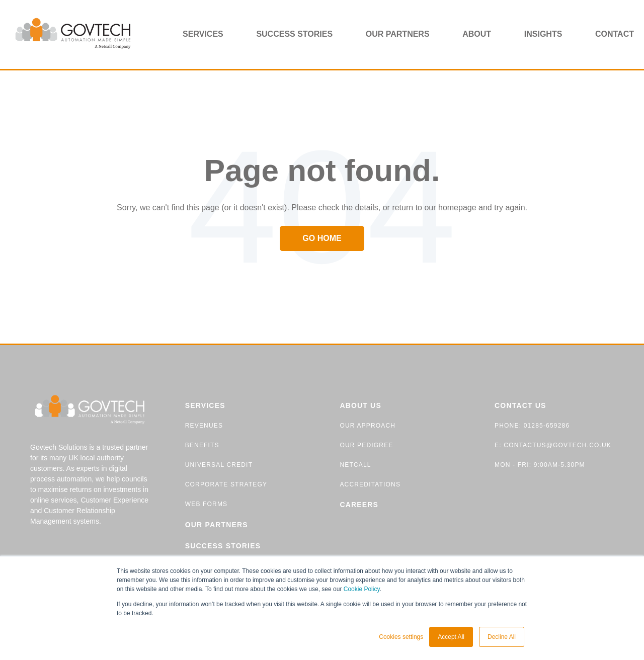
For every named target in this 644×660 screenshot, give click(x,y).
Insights (543, 34)
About (477, 34)
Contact (615, 34)
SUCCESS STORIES (223, 546)
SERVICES (205, 405)
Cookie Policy (362, 589)
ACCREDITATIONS (370, 484)
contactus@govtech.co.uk (556, 445)
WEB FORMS (207, 504)
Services (203, 34)
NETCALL (355, 465)
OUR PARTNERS (217, 525)
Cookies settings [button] (401, 637)
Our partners (398, 34)
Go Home (322, 238)
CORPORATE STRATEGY (226, 484)
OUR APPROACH (368, 426)
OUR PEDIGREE (366, 445)
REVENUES (204, 426)
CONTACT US (520, 405)
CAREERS (359, 505)
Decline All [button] (502, 637)
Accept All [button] (451, 637)
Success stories (294, 34)
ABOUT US (360, 405)
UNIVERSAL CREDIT (219, 465)
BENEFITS (202, 445)
